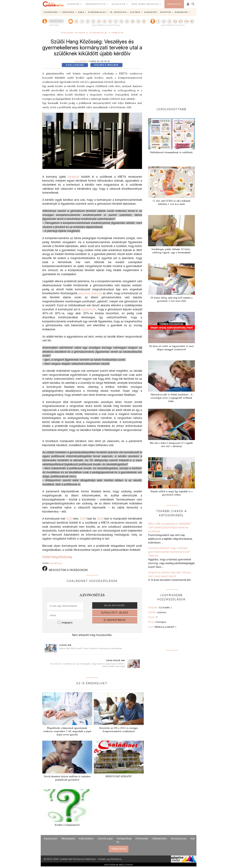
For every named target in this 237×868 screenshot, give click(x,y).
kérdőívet (74, 177)
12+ (192, 21)
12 (144, 21)
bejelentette (89, 309)
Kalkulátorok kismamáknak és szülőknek (171, 153)
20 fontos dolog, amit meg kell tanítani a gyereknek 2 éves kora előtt (171, 299)
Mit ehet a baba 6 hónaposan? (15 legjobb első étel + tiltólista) (171, 445)
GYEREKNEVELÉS (97, 12)
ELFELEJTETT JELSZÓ (115, 613)
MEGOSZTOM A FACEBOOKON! (65, 569)
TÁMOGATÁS (174, 4)
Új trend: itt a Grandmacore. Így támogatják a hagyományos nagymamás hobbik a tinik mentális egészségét (88, 665)
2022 (69, 519)
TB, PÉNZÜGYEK (118, 12)
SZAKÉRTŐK (73, 4)
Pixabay (59, 563)
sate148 (53, 563)
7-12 (186, 21)
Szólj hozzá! (75, 65)
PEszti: (153, 617)
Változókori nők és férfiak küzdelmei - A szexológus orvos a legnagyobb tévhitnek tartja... (171, 398)
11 (138, 21)
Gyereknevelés (98, 33)
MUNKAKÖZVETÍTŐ (96, 4)
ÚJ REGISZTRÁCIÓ (115, 620)
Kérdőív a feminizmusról (67, 825)
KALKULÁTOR (118, 4)
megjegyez (67, 623)
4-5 (175, 21)
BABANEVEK (181, 12)
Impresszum (51, 839)
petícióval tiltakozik (90, 293)
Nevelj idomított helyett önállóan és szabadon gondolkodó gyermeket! (67, 778)
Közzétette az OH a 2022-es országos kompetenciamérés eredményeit (119, 730)
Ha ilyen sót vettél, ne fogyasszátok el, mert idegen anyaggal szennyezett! (171, 348)
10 (133, 21)
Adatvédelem (86, 839)
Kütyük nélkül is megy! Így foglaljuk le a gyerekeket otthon (171, 493)
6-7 (181, 21)
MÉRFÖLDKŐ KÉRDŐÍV (119, 777)
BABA (81, 12)
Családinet (81, 61)
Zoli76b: (158, 612)
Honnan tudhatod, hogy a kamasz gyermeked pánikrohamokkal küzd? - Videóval (170, 552)
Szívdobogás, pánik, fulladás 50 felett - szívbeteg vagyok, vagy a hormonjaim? (171, 251)
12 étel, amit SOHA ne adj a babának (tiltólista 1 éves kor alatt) (171, 203)
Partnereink (142, 839)
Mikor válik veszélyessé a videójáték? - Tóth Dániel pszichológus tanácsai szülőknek (170, 527)
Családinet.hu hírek (73, 33)
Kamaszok (118, 33)
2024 (100, 519)
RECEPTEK (166, 12)
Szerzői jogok (105, 839)
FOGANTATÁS (51, 12)
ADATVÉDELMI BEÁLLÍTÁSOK (118, 865)
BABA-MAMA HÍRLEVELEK (145, 4)
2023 (83, 519)
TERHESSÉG (68, 12)
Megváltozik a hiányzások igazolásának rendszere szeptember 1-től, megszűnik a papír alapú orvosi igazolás (67, 731)
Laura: (162, 627)
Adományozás (179, 839)
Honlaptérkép (124, 839)
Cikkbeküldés (159, 839)
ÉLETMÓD (135, 12)
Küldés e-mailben (106, 65)
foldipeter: (160, 607)
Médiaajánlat (68, 839)
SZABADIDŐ (150, 12)
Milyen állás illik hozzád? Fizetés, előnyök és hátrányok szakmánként (91, 649)
